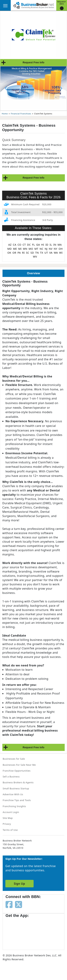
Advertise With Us (13, 794)
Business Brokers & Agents (18, 782)
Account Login (11, 812)
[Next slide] (61, 88)
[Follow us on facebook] (9, 904)
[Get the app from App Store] (18, 932)
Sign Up (19, 884)
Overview (33, 273)
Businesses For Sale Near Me (19, 765)
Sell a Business (11, 777)
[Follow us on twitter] (18, 904)
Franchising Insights (14, 806)
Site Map (8, 818)
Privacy (7, 824)
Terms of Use (10, 830)
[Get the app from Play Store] (47, 932)
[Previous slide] (6, 88)
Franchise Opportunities (17, 771)
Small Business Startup (16, 788)
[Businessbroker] (34, 5)
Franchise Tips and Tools (17, 800)
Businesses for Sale (14, 759)
